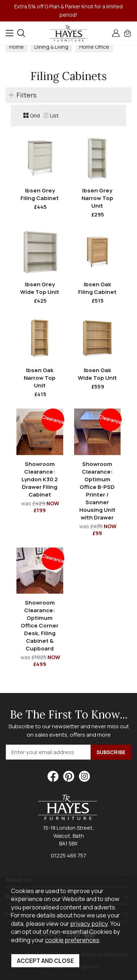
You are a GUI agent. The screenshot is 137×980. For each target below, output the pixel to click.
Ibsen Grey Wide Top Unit (40, 288)
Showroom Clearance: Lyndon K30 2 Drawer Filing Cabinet (40, 479)
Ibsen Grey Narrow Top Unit (97, 198)
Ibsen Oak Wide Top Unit (97, 374)
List (51, 115)
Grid (32, 115)
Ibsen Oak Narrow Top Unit (40, 378)
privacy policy (89, 923)
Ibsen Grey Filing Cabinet (40, 194)
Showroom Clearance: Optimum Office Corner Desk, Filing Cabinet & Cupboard (40, 626)
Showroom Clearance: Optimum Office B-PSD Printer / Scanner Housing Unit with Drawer (97, 491)
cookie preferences (72, 940)
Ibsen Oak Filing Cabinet (97, 288)
